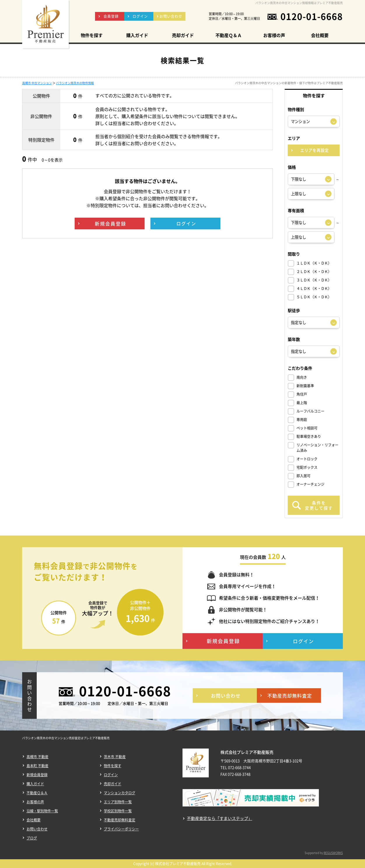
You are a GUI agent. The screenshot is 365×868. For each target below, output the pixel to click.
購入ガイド (35, 784)
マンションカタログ (120, 793)
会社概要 (34, 820)
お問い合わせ (37, 829)
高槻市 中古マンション (37, 83)
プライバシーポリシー (121, 829)
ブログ (32, 838)
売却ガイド (113, 784)
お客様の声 (35, 802)
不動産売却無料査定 (120, 820)
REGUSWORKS (333, 853)
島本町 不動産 (37, 766)
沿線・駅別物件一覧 (42, 811)
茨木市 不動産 (115, 757)
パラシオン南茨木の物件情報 (75, 83)
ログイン (111, 775)
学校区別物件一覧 (118, 811)
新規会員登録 (37, 775)
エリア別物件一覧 (118, 802)
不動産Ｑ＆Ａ (37, 793)
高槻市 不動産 (37, 757)
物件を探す (113, 766)
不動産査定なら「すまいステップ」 (220, 818)
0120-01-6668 (312, 16)
